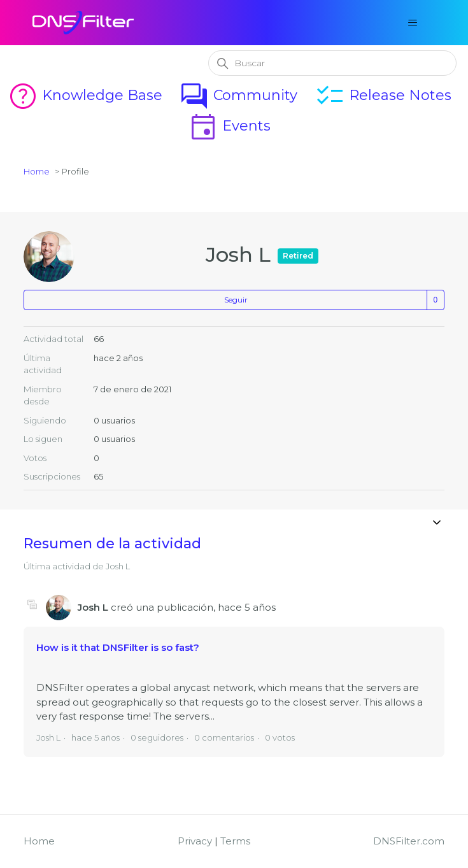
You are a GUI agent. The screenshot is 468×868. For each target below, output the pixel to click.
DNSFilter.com (409, 841)
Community (238, 95)
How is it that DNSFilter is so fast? (118, 647)
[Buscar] (332, 63)
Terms (235, 841)
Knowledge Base (85, 95)
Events (229, 126)
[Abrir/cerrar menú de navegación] (413, 23)
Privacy (195, 841)
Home (37, 171)
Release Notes (383, 95)
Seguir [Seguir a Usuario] (236, 300)
